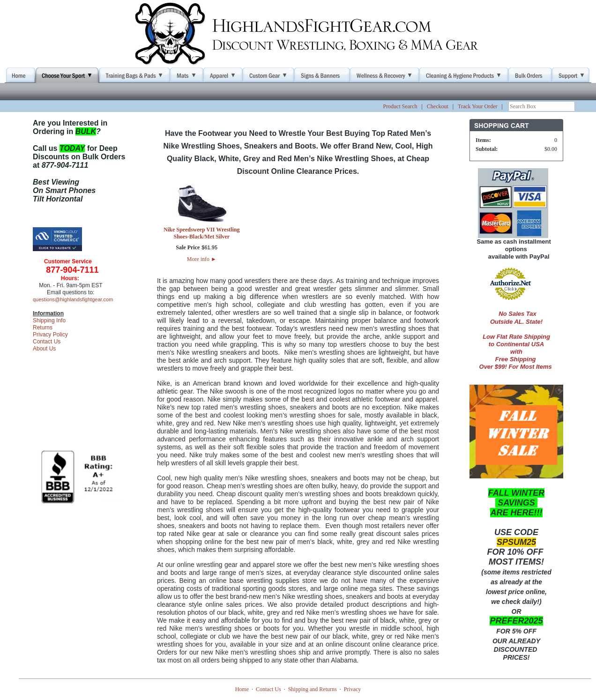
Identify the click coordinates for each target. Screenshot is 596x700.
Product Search (400, 106)
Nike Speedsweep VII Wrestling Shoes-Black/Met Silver (201, 233)
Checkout (438, 106)
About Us (44, 349)
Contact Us (47, 342)
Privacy (353, 689)
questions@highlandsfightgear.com (73, 299)
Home (242, 689)
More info (202, 259)
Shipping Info (49, 320)
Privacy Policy (50, 335)
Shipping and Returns (313, 689)
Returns (43, 328)
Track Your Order (478, 106)
